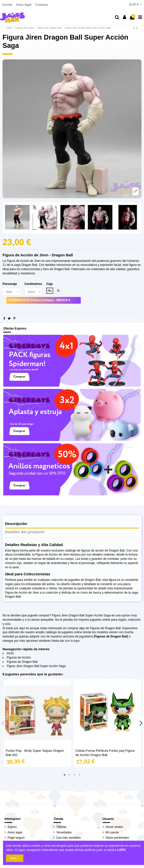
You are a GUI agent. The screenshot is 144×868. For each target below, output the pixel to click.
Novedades (64, 832)
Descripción (16, 524)
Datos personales (117, 838)
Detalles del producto (25, 532)
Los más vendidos (69, 838)
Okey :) (15, 858)
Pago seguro (16, 838)
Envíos (8, 5)
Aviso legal (24, 5)
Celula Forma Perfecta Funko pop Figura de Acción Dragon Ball (105, 753)
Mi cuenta (112, 832)
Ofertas (61, 827)
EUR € (135, 4)
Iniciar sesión (114, 827)
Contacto (41, 5)
